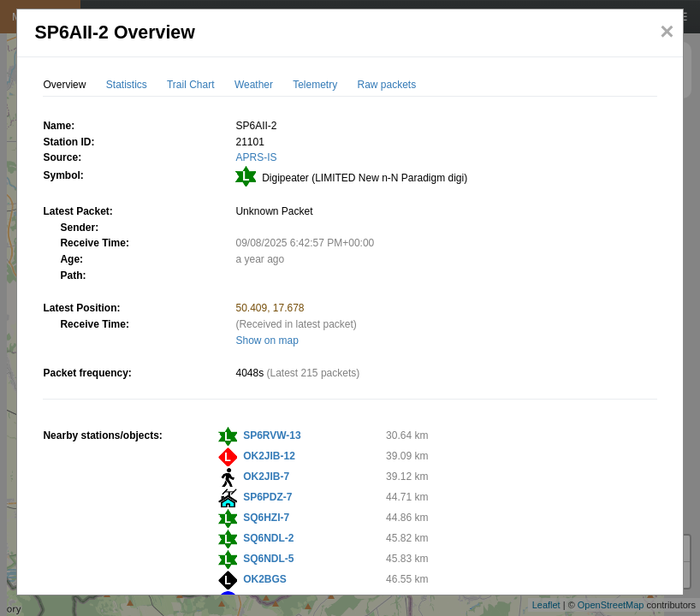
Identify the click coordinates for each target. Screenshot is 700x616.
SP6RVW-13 (272, 435)
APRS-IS (256, 157)
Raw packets (387, 85)
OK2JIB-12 (269, 456)
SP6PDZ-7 (267, 497)
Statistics (127, 85)
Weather (254, 85)
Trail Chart (191, 85)
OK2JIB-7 (266, 477)
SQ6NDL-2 (268, 538)
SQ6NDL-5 (268, 559)
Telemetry (315, 85)
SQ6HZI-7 (266, 518)
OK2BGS (265, 579)
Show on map (267, 341)
